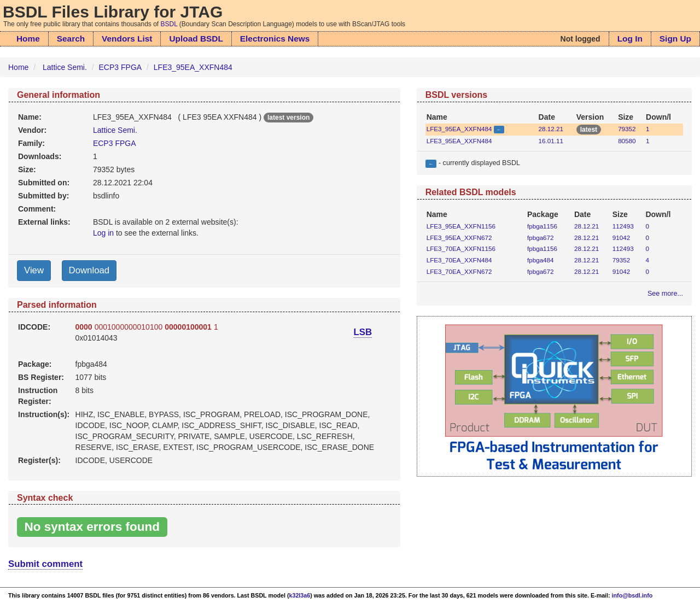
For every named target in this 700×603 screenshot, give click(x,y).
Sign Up (675, 39)
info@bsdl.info (632, 595)
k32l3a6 (300, 595)
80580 (627, 141)
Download (89, 270)
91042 (621, 238)
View (34, 270)
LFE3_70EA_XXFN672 (459, 271)
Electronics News (275, 39)
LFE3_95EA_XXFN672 (459, 238)
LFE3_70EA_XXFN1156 (461, 248)
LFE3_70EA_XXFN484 (459, 260)
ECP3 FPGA (121, 67)
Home (28, 39)
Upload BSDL (196, 39)
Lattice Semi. (65, 67)
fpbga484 (541, 260)
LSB (363, 332)
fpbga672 (541, 238)
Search (71, 39)
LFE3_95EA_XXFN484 (193, 67)
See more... (665, 294)
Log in (103, 233)
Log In (630, 39)
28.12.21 (551, 129)
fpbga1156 (542, 226)
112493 (623, 226)
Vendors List (127, 39)
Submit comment (45, 564)
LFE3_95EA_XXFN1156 (461, 226)
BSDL (169, 24)
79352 (627, 129)
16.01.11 (551, 141)
